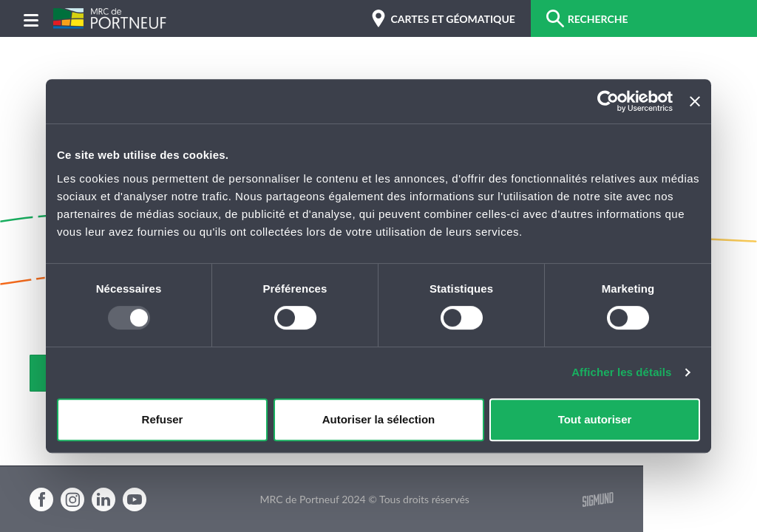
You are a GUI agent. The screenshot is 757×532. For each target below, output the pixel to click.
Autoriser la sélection (379, 419)
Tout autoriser (595, 419)
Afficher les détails (621, 372)
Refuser (163, 419)
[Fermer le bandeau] (695, 101)
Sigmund (598, 499)
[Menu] (31, 19)
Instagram (72, 499)
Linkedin (103, 499)
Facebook (41, 499)
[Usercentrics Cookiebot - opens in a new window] (608, 101)
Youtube (135, 499)
